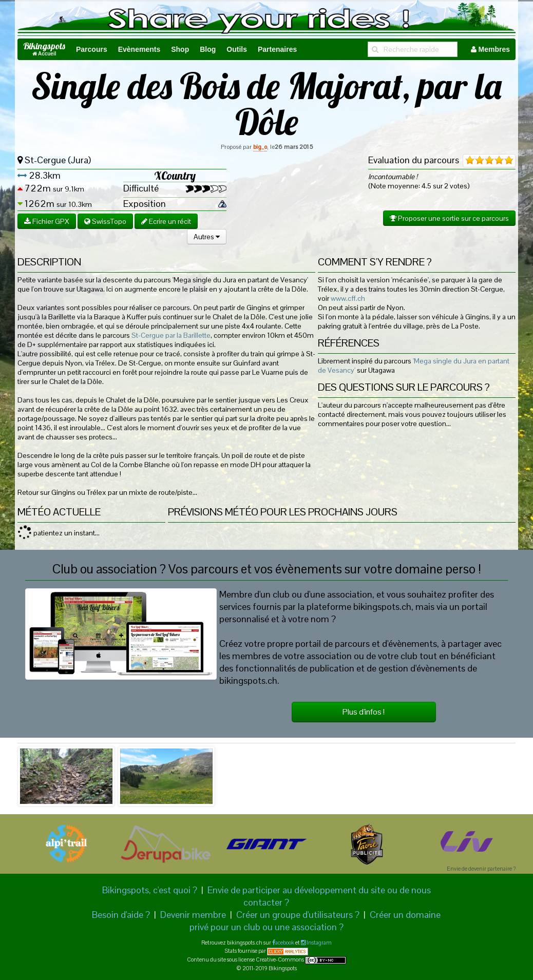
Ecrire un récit (166, 221)
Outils (237, 49)
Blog (208, 49)
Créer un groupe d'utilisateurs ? (298, 915)
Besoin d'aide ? (121, 915)
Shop (180, 49)
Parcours (92, 49)
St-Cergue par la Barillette (171, 335)
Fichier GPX (47, 221)
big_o (260, 147)
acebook (285, 943)
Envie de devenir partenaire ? (481, 869)
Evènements (139, 49)
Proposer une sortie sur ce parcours (449, 218)
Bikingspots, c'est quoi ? (150, 890)
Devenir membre (193, 915)
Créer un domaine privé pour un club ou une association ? (315, 921)
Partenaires (277, 49)
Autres (207, 237)
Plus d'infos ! (364, 712)
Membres (490, 49)
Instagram (319, 943)
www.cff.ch (348, 298)
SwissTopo (105, 221)
